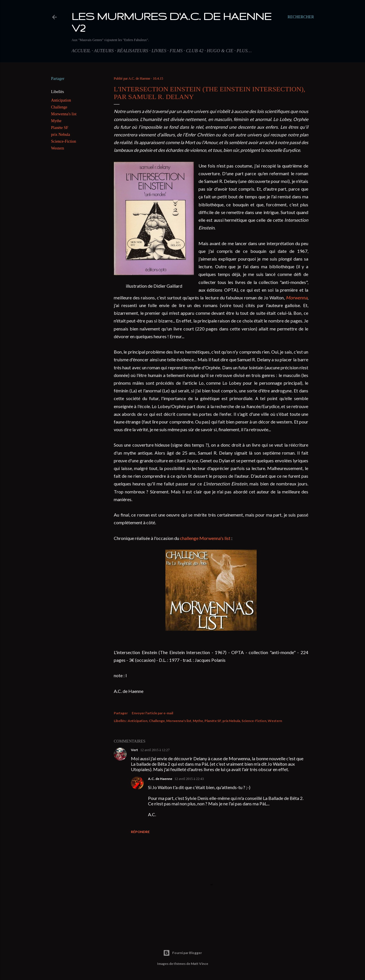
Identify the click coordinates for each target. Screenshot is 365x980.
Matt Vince (199, 964)
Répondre (140, 832)
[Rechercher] (301, 17)
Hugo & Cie (220, 51)
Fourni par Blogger (182, 953)
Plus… (244, 51)
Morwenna (297, 298)
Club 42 (195, 51)
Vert (134, 750)
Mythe (56, 121)
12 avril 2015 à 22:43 (189, 779)
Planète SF (60, 128)
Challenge (59, 107)
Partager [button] (58, 79)
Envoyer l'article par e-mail (152, 713)
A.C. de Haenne (160, 779)
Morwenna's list (64, 114)
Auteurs (104, 51)
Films (176, 51)
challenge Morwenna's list (205, 538)
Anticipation (61, 100)
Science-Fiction (64, 141)
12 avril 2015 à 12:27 (155, 750)
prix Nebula (60, 135)
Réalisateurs (133, 51)
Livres (159, 51)
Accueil (81, 51)
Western (58, 148)
